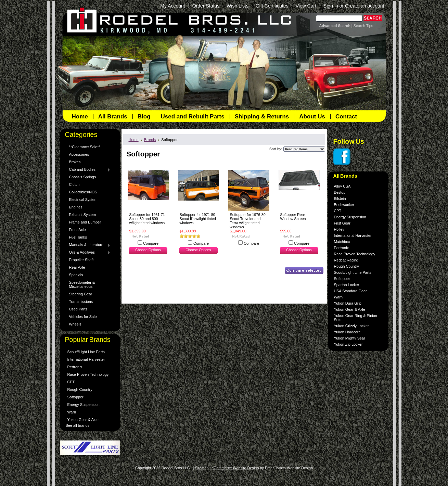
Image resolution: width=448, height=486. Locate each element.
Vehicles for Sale (83, 317)
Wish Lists (238, 6)
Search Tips (363, 26)
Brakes (75, 162)
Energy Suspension (84, 405)
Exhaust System (83, 215)
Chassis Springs (83, 177)
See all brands (78, 425)
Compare (151, 243)
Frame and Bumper (85, 222)
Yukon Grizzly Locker (351, 326)
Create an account (364, 6)
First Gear (342, 223)
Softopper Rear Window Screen (293, 217)
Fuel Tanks (78, 237)
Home (134, 140)
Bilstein (340, 199)
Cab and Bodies (88, 170)
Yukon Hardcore (347, 332)
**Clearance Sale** (85, 147)
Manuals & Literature (88, 245)
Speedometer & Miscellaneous (82, 284)
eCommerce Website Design (235, 468)
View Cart (306, 6)
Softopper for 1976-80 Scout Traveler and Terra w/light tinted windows (248, 221)
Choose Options (148, 250)
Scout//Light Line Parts (86, 352)
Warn (72, 412)
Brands (150, 140)
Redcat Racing (346, 260)
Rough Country (80, 389)
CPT (71, 382)
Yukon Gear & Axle (83, 420)
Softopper (75, 397)
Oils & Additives (88, 253)
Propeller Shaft (81, 260)
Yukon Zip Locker (348, 344)
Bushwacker (344, 205)
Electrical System (83, 200)
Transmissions (81, 302)
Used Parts (78, 309)
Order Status (206, 6)
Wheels (75, 324)
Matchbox (342, 242)
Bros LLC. (175, 23)
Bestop (340, 192)
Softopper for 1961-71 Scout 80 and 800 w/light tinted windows (147, 219)
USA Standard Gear (350, 291)
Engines (76, 207)
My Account (172, 6)
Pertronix (75, 367)
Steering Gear (81, 294)
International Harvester (86, 359)
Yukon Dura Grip (348, 303)
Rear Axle (77, 267)
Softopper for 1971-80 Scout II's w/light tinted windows (198, 219)
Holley (339, 229)
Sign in (331, 6)
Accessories (79, 154)
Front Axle (78, 230)
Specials (76, 275)
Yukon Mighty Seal (349, 338)
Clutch (74, 184)
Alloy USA (342, 186)
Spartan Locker (347, 285)
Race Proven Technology (88, 374)
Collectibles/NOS (83, 192)
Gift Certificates (272, 6)
